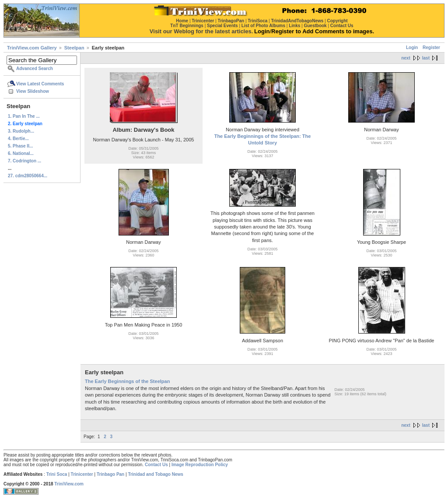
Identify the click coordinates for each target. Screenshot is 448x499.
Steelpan (74, 48)
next (406, 58)
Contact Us (156, 465)
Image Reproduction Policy (200, 465)
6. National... (21, 153)
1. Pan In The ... (24, 116)
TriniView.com (69, 484)
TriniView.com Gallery (32, 48)
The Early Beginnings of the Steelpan (127, 381)
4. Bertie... (18, 139)
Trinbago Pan (110, 474)
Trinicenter (82, 474)
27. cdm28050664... (28, 176)
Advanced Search (35, 69)
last (426, 58)
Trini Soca (57, 474)
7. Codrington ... (24, 161)
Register (431, 47)
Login (412, 47)
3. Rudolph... (21, 131)
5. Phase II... (20, 146)
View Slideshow (33, 91)
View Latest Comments (40, 84)
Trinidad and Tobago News (156, 474)
